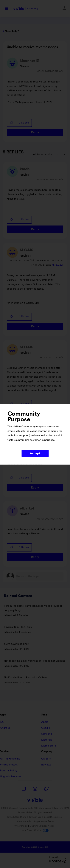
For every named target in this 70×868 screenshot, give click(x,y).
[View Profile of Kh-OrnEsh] (57, 265)
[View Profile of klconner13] (29, 61)
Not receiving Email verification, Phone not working (35, 661)
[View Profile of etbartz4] (27, 508)
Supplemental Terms (44, 821)
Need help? (12, 31)
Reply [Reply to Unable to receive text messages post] (35, 132)
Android (5, 728)
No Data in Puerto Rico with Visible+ (26, 678)
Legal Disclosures (53, 817)
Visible (26, 8)
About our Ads (24, 821)
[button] (12, 123)
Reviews (46, 765)
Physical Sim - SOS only (18, 627)
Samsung (47, 734)
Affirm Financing (10, 759)
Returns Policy (9, 771)
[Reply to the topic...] (40, 576)
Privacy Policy (20, 826)
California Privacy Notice (42, 826)
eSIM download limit (16, 644)
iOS (2, 722)
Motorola (47, 740)
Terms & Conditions (16, 817)
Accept (35, 453)
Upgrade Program (10, 777)
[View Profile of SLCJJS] (27, 250)
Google (46, 728)
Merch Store (49, 746)
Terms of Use (35, 817)
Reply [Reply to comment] (35, 229)
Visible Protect (9, 765)
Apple (45, 722)
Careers (46, 759)
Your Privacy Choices (35, 830)
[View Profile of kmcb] (25, 169)
